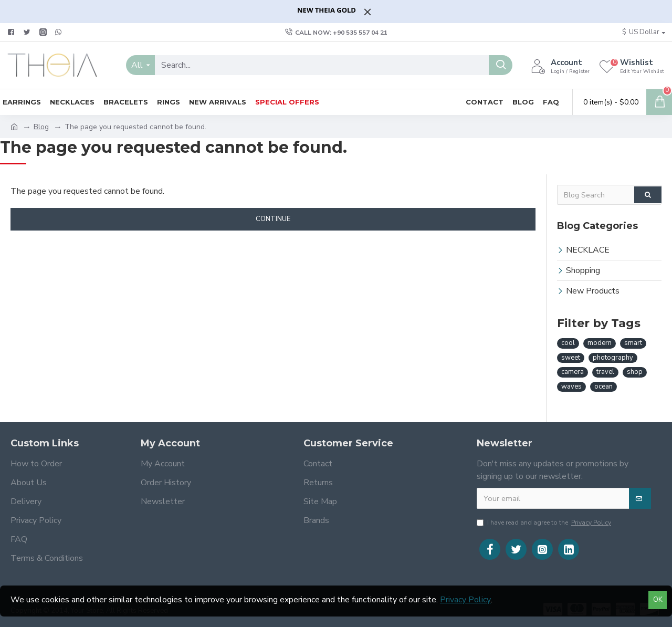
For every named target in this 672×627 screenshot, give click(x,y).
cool (568, 343)
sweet (571, 358)
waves (571, 386)
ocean (603, 386)
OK (658, 600)
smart (633, 343)
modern (600, 343)
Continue (273, 219)
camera (573, 372)
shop (635, 372)
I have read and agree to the (545, 522)
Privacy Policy (465, 600)
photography (613, 358)
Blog (41, 127)
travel (605, 372)
